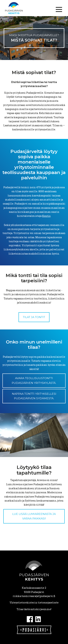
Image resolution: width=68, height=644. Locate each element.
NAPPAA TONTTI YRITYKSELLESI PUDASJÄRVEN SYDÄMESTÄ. (34, 396)
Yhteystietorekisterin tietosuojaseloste (34, 603)
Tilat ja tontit (34, 317)
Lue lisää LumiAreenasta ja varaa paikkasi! (34, 516)
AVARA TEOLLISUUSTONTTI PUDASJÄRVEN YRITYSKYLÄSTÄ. (34, 380)
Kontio (46, 216)
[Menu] (59, 9)
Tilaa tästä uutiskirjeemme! (34, 609)
